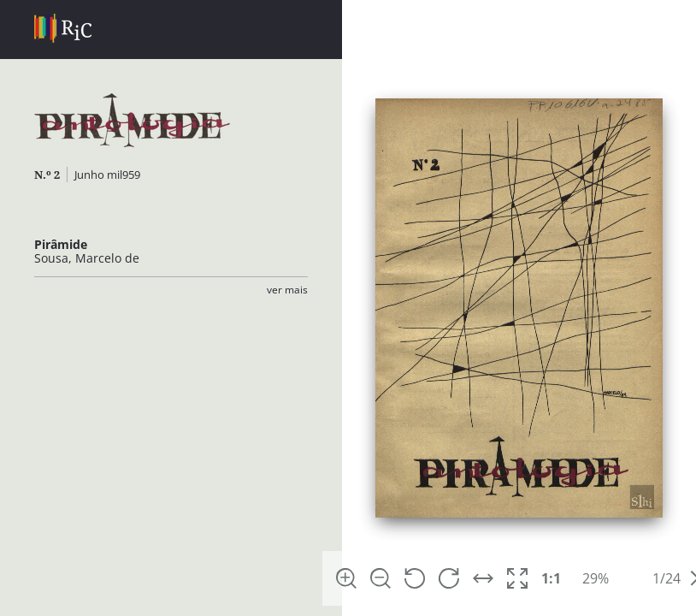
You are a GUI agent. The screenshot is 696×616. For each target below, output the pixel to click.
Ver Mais (287, 290)
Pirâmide (61, 244)
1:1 (551, 578)
